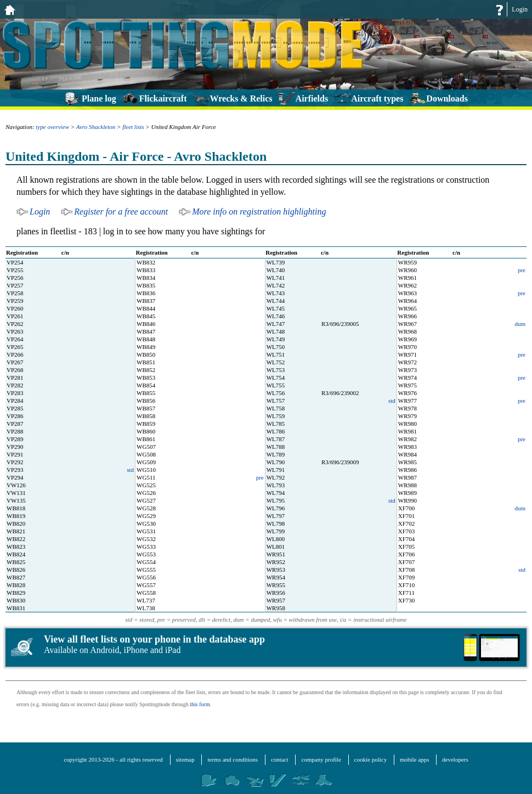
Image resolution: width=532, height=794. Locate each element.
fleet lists (133, 127)
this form (200, 704)
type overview (52, 127)
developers (455, 759)
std (392, 401)
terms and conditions (233, 759)
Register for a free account (121, 212)
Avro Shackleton (96, 127)
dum (520, 324)
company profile (321, 759)
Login (520, 9)
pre (522, 270)
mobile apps (414, 759)
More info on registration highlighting (259, 212)
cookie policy (371, 759)
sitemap (185, 759)
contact (280, 759)
